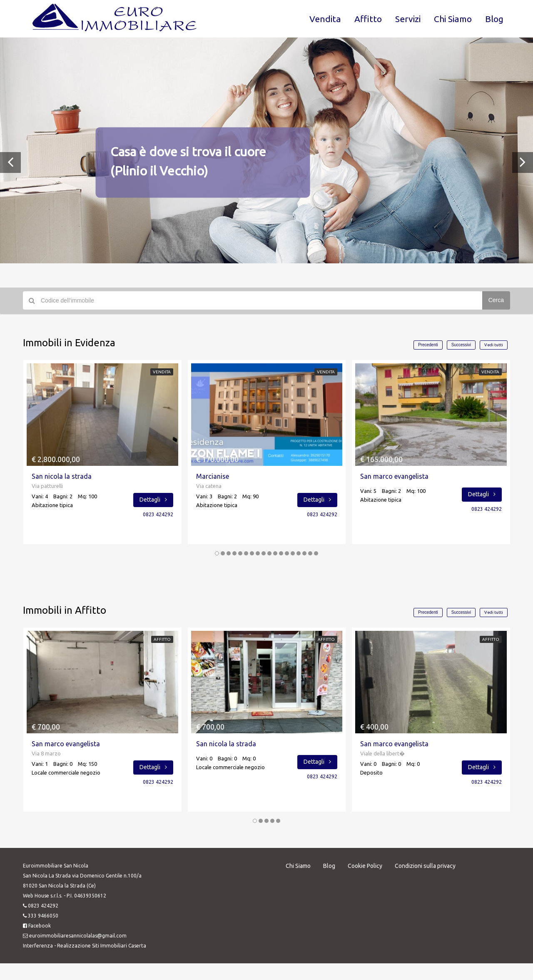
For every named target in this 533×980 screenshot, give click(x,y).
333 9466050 (43, 916)
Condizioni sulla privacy (425, 866)
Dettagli (153, 500)
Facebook (40, 926)
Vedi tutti (494, 345)
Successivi (461, 345)
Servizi (408, 19)
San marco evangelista (394, 476)
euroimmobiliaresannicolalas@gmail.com (78, 936)
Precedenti (428, 345)
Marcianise (213, 476)
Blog (494, 19)
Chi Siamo (453, 19)
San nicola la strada (62, 476)
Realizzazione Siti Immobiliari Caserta (102, 946)
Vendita (325, 19)
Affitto (368, 19)
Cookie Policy (365, 866)
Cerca (496, 300)
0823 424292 (158, 514)
